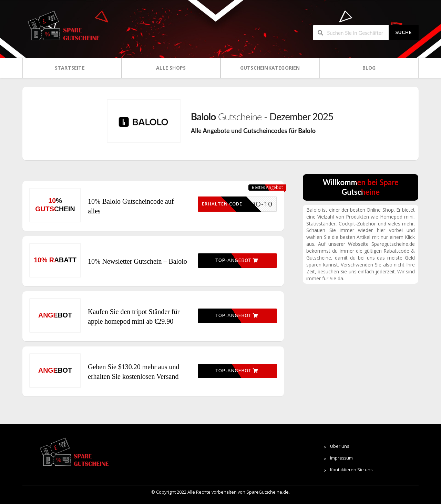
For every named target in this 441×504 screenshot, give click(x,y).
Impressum (341, 458)
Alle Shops (171, 68)
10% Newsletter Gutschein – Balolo (137, 261)
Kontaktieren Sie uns (351, 470)
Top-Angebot (237, 261)
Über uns (340, 446)
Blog (369, 68)
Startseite (70, 68)
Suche (404, 32)
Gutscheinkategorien (270, 68)
